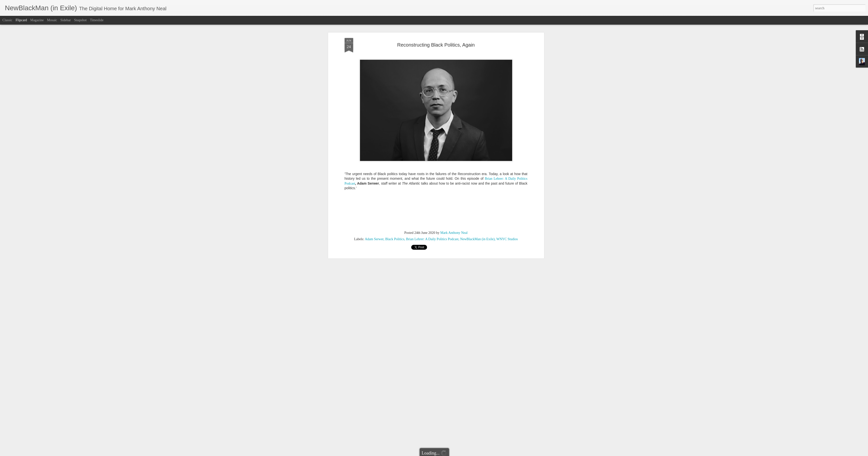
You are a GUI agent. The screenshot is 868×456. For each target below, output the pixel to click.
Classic (7, 20)
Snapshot (80, 20)
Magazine (37, 20)
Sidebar (66, 20)
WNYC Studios (507, 180)
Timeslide (97, 20)
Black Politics (395, 180)
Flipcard (21, 20)
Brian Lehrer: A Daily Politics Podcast (432, 180)
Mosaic (52, 20)
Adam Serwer (374, 180)
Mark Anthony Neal (454, 173)
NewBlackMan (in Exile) (478, 180)
